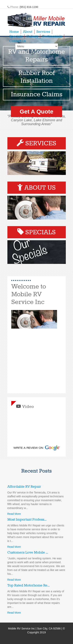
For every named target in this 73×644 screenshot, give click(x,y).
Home (14, 32)
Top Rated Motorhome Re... (29, 585)
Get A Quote (36, 111)
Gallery (32, 36)
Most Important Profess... (27, 520)
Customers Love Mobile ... (28, 553)
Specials (16, 36)
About (28, 32)
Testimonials (52, 36)
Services (43, 32)
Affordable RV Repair (24, 487)
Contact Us (18, 41)
